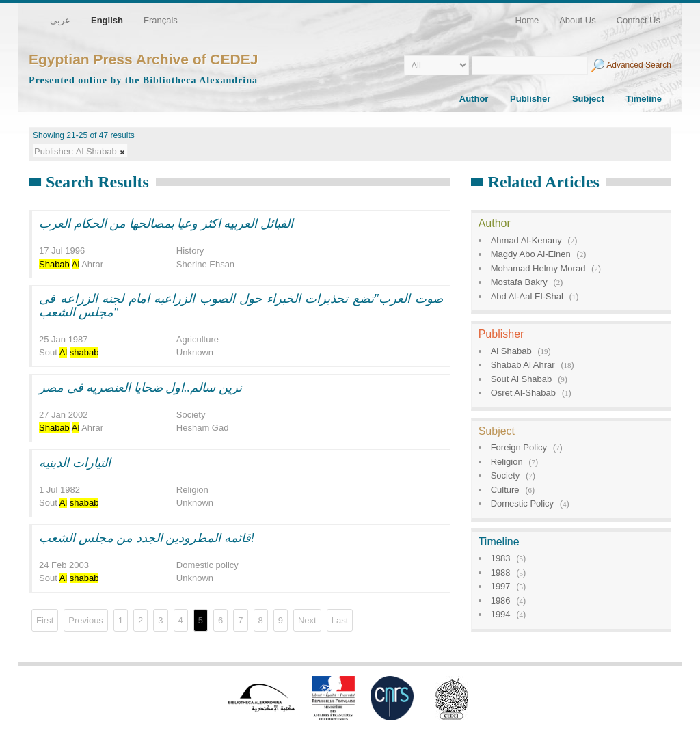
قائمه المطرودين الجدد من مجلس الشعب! (147, 538)
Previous (86, 620)
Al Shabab (511, 351)
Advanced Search (639, 65)
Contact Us (638, 20)
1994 (501, 614)
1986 (501, 601)
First (45, 620)
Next (307, 620)
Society (506, 475)
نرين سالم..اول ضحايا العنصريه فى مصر (140, 388)
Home (527, 20)
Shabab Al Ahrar (523, 365)
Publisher (530, 99)
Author (474, 99)
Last (340, 620)
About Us (577, 20)
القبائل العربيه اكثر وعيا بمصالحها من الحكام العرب (166, 224)
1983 (501, 558)
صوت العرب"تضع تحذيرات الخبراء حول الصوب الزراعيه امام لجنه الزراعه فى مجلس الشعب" (241, 306)
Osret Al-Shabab (523, 393)
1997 (501, 586)
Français (161, 20)
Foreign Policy (519, 447)
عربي (60, 20)
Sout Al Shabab (522, 379)
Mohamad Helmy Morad (538, 268)
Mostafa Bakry (519, 282)
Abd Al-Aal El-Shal (527, 296)
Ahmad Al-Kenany (526, 240)
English (107, 20)
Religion (507, 462)
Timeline (644, 99)
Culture (505, 490)
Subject (588, 99)
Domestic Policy (522, 503)
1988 (501, 572)
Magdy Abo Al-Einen (531, 254)
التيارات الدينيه (75, 463)
